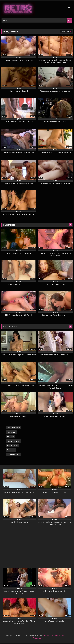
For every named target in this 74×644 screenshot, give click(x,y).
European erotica (13, 445)
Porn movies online (13, 441)
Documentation (49, 636)
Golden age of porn (13, 454)
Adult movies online (13, 428)
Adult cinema (11, 432)
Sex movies (11, 450)
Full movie (10, 437)
